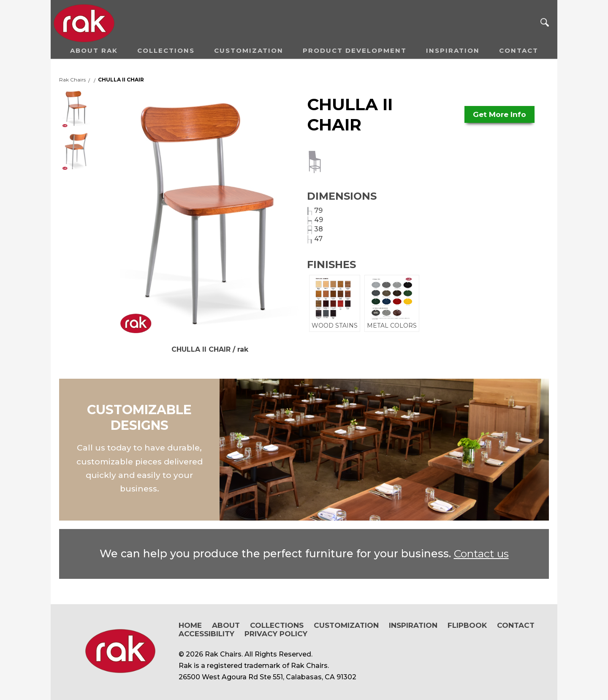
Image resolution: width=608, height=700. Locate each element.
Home (190, 625)
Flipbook (467, 625)
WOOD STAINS (335, 303)
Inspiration (453, 50)
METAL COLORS (392, 303)
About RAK (94, 50)
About (226, 625)
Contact (519, 50)
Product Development (355, 50)
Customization (249, 50)
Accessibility (206, 634)
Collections (166, 50)
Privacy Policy (276, 634)
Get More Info (499, 114)
